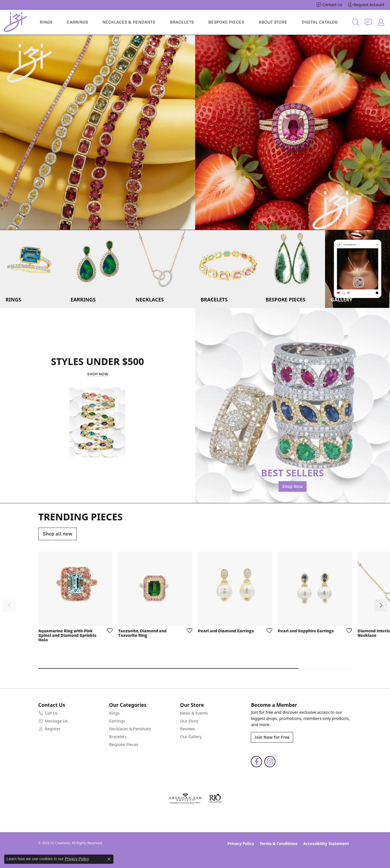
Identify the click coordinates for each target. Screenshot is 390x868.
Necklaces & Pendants (129, 22)
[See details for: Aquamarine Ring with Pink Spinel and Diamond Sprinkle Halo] (75, 589)
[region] (195, 132)
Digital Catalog (320, 22)
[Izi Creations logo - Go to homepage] (15, 22)
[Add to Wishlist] (108, 630)
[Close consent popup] (109, 859)
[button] (356, 22)
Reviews (188, 729)
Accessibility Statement (326, 844)
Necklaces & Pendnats (130, 729)
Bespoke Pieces (226, 22)
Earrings (77, 22)
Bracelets (182, 22)
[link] (329, 5)
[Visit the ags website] (185, 799)
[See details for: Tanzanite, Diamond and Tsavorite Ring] (155, 589)
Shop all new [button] (58, 534)
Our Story (189, 721)
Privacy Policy (241, 844)
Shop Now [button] (98, 374)
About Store (273, 22)
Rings (46, 22)
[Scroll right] (381, 605)
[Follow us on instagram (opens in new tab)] (270, 762)
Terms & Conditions (279, 844)
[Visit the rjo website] (215, 799)
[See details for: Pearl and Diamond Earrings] (235, 589)
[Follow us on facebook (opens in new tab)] (256, 762)
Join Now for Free (272, 737)
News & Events (194, 713)
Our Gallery (191, 737)
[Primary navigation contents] (189, 22)
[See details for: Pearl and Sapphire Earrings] (315, 589)
